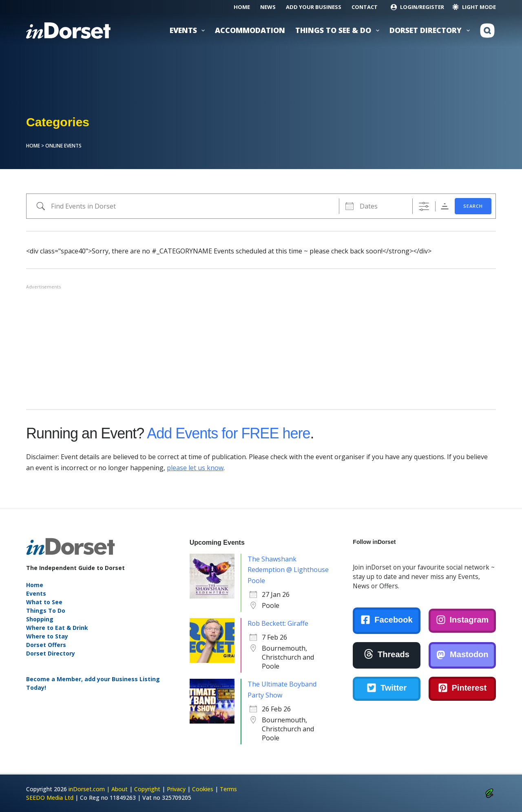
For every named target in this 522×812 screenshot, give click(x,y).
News (268, 7)
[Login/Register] (417, 7)
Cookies (203, 789)
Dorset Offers (46, 645)
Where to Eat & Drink (57, 628)
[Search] (487, 31)
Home (242, 7)
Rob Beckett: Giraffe (278, 623)
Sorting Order (445, 206)
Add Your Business (314, 7)
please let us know (195, 468)
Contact (365, 7)
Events (189, 30)
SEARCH (473, 206)
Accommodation (250, 30)
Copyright (147, 789)
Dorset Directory (431, 30)
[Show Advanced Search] (424, 206)
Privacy (176, 789)
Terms (228, 789)
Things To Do (46, 611)
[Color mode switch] (474, 7)
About (119, 789)
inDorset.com (87, 789)
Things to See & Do (339, 30)
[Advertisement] (261, 348)
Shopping (40, 619)
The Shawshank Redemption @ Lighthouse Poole (288, 570)
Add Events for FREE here (228, 433)
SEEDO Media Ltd (50, 798)
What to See (44, 602)
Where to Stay (47, 636)
